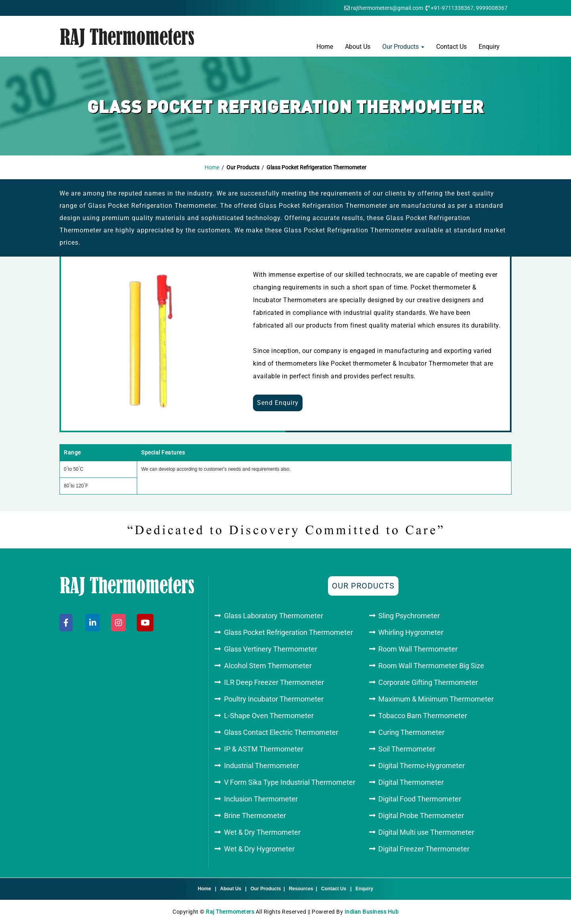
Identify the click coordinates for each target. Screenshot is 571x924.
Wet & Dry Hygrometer (259, 849)
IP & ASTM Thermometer (264, 749)
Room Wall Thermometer (418, 649)
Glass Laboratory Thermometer (274, 616)
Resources (301, 889)
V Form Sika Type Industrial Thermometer (290, 782)
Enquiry (489, 47)
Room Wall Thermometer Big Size (431, 666)
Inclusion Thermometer (261, 799)
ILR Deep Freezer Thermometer (274, 682)
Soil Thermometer (407, 749)
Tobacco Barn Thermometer (423, 716)
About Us (358, 47)
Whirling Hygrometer (411, 632)
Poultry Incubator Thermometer (274, 699)
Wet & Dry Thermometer (262, 832)
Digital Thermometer (411, 782)
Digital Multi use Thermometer (426, 832)
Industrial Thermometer (262, 766)
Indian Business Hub (372, 912)
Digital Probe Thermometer (421, 816)
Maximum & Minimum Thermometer (436, 699)
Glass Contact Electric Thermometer (281, 732)
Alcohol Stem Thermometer (268, 666)
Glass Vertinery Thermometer (271, 649)
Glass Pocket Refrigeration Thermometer (288, 632)
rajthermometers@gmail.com (387, 8)
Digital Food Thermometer (420, 799)
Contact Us (451, 47)
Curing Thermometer (411, 732)
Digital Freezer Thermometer (424, 849)
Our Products (403, 47)
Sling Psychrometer (409, 616)
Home (325, 47)
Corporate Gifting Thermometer (428, 682)
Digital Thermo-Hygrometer (422, 766)
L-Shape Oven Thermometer (269, 716)
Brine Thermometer (255, 816)
